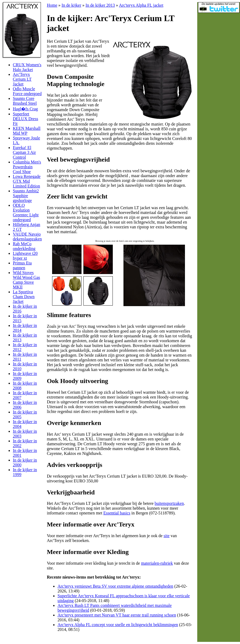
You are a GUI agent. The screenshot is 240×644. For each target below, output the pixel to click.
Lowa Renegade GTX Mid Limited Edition (27, 181)
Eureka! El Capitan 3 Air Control (24, 152)
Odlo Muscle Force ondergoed (27, 91)
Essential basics (117, 513)
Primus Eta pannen (22, 265)
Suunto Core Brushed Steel (25, 101)
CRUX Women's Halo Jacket (27, 67)
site (167, 536)
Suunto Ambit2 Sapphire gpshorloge (26, 196)
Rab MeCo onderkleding (24, 246)
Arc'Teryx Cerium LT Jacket (22, 79)
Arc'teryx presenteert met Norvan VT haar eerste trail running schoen (117, 615)
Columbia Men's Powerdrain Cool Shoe (27, 167)
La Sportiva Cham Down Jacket (24, 297)
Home (52, 5)
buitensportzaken (169, 503)
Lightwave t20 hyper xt (25, 256)
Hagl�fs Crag (25, 109)
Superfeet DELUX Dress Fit (26, 119)
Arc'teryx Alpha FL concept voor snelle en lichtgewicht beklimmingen (118, 625)
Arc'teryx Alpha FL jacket (141, 5)
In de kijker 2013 (100, 5)
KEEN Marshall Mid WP (27, 131)
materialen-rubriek (157, 563)
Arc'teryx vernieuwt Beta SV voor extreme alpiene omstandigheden (115, 586)
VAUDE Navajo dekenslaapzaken (27, 237)
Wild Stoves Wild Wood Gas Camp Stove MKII (26, 280)
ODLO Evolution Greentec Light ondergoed (26, 212)
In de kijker (71, 5)
